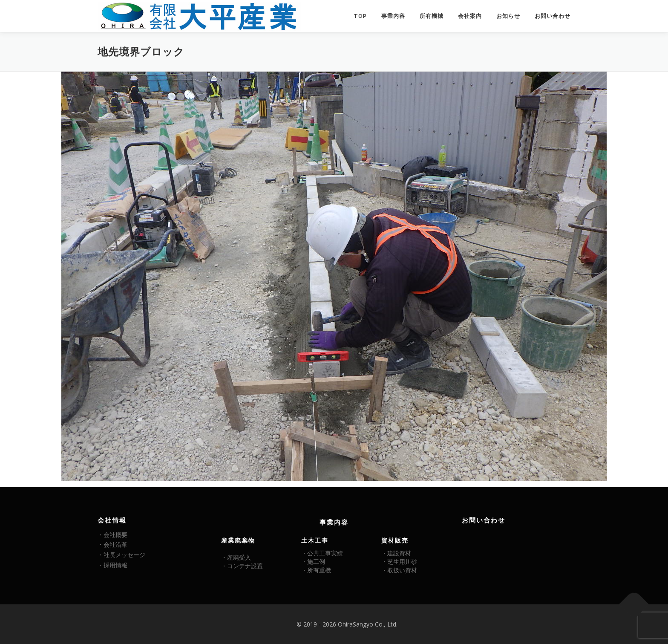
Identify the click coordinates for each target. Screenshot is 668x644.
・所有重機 (316, 570)
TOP (360, 16)
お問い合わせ (553, 16)
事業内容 (393, 16)
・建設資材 (396, 553)
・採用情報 (112, 565)
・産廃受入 (236, 557)
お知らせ (508, 16)
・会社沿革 (112, 544)
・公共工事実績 (322, 553)
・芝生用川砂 (399, 562)
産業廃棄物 (238, 540)
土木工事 (315, 540)
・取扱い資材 (399, 570)
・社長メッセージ (121, 555)
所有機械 (432, 16)
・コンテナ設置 (242, 566)
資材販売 (395, 540)
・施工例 (313, 562)
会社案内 (470, 16)
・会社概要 (112, 535)
